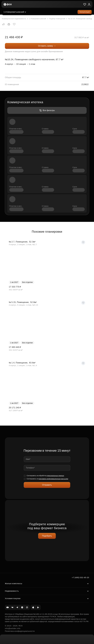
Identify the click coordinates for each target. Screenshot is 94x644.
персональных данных (56, 476)
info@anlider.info (13, 628)
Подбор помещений (56, 19)
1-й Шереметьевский (14, 12)
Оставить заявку (47, 46)
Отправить (47, 485)
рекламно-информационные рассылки (53, 479)
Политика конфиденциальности (20, 631)
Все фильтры (47, 110)
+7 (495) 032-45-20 (80, 577)
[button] (3, 24)
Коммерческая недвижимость (14, 19)
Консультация (85, 12)
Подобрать (47, 536)
